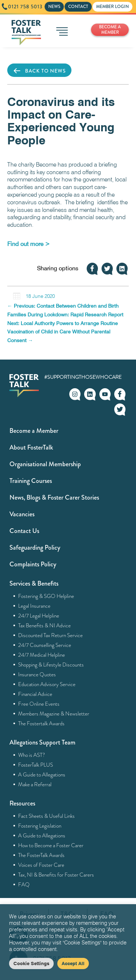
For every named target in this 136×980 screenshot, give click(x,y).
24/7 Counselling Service (45, 645)
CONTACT (78, 7)
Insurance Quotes (37, 674)
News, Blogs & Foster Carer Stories (54, 497)
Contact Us (24, 531)
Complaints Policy (33, 564)
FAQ (24, 885)
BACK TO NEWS (39, 71)
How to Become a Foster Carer (51, 845)
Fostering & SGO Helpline (46, 596)
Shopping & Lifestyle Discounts (51, 665)
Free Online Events (39, 704)
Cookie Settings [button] (31, 963)
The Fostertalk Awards (42, 723)
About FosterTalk (31, 447)
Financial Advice (35, 694)
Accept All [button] (73, 963)
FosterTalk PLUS (36, 765)
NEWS (54, 7)
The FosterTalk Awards (42, 855)
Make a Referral (35, 784)
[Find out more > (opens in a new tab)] (28, 244)
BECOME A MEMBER (110, 30)
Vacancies (22, 514)
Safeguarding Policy (35, 548)
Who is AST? (32, 755)
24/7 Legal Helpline (39, 616)
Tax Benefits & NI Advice (45, 626)
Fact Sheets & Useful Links (47, 816)
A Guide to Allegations (42, 775)
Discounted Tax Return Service (51, 635)
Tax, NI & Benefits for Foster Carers (56, 875)
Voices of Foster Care (41, 865)
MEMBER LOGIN (112, 7)
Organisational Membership (45, 464)
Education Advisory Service (47, 684)
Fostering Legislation (40, 826)
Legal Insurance (34, 606)
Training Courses (31, 481)
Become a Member (34, 431)
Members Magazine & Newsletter (54, 714)
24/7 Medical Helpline (42, 655)
